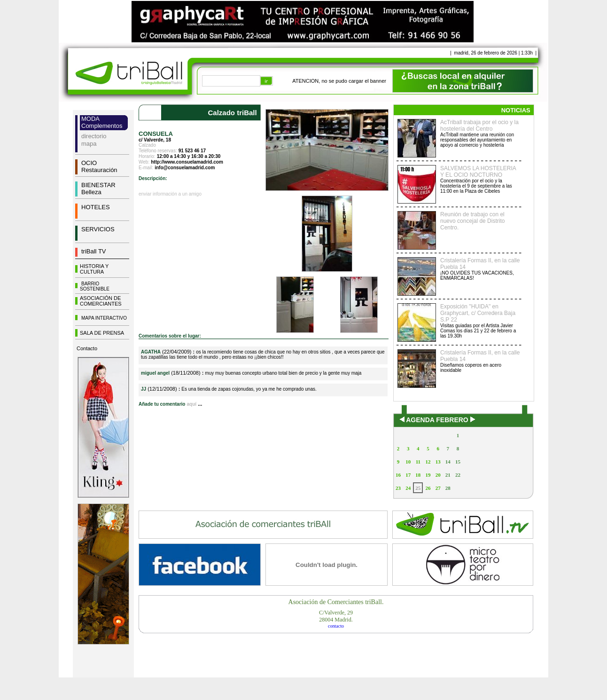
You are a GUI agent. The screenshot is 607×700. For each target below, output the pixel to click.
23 (398, 488)
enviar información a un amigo (170, 194)
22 (458, 475)
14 (448, 462)
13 (438, 462)
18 (418, 475)
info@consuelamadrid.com (185, 168)
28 (448, 488)
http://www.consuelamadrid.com (187, 162)
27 (438, 488)
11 (418, 462)
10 (408, 462)
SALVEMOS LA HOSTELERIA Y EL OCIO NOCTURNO (478, 172)
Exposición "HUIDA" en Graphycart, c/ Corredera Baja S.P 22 (478, 313)
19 (428, 475)
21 (448, 475)
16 (398, 475)
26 (428, 488)
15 (458, 462)
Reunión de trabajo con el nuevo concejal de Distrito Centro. (472, 221)
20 (438, 475)
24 (408, 488)
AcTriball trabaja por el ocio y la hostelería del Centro (479, 126)
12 (428, 462)
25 (418, 488)
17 (408, 475)
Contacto (87, 348)
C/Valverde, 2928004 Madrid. (336, 616)
